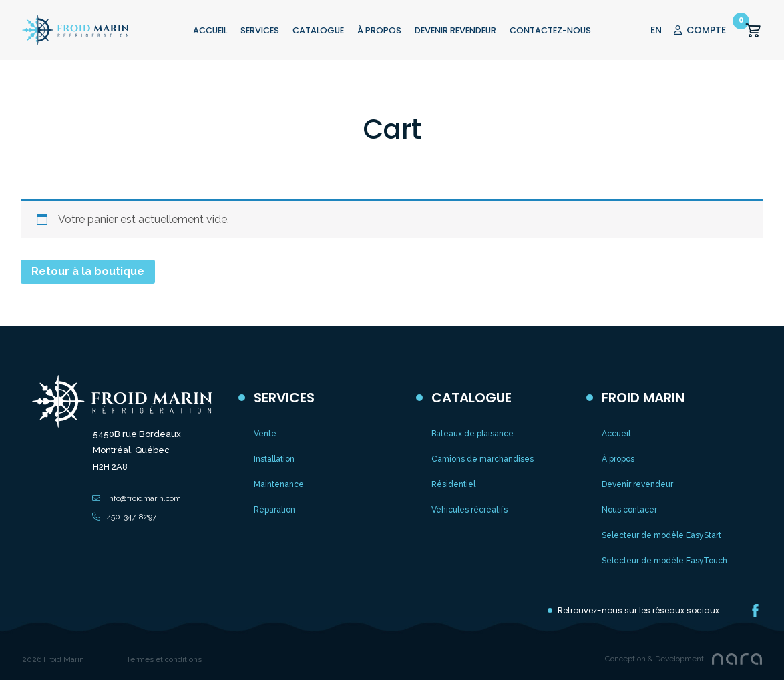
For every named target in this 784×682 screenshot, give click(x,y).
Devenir (455, 30)
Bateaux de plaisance (472, 434)
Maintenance (279, 484)
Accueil (616, 434)
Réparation (274, 510)
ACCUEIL (210, 30)
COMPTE (700, 30)
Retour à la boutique (88, 271)
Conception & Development (654, 659)
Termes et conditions (164, 659)
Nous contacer (629, 510)
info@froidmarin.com (144, 498)
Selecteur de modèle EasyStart (661, 535)
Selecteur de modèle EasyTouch (664, 561)
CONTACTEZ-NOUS (550, 30)
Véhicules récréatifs (469, 510)
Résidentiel (453, 484)
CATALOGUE (318, 30)
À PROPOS (379, 30)
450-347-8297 (132, 517)
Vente (265, 434)
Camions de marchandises (482, 459)
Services (260, 30)
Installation (274, 459)
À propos (618, 459)
